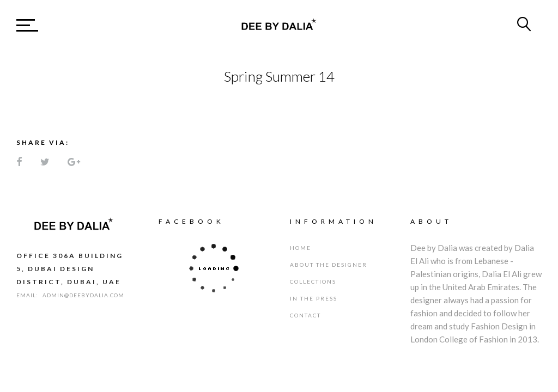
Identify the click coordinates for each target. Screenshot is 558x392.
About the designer (329, 265)
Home (301, 248)
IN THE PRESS (314, 298)
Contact (305, 315)
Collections (313, 281)
